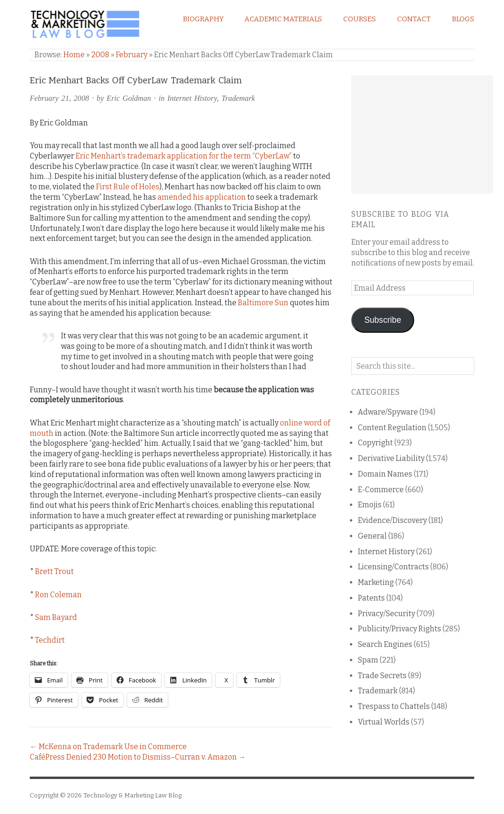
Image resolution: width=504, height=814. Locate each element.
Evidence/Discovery (392, 520)
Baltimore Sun (263, 303)
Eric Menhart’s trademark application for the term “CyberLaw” (184, 156)
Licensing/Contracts (393, 567)
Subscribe (382, 320)
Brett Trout (54, 571)
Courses (360, 19)
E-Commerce (381, 490)
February (132, 55)
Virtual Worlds (384, 722)
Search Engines (385, 644)
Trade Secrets (382, 676)
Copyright (375, 443)
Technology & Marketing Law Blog (132, 795)
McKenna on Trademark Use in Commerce (113, 747)
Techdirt (50, 640)
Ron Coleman (58, 595)
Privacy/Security (387, 614)
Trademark (239, 98)
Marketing (376, 582)
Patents (371, 598)
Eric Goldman (129, 98)
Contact (414, 19)
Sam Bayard (56, 617)
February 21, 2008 (59, 98)
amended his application (202, 197)
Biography (203, 19)
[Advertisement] (422, 134)
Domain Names (385, 474)
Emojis (370, 505)
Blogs (463, 19)
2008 (100, 55)
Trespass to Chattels (394, 706)
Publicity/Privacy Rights (400, 629)
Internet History (192, 98)
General (372, 536)
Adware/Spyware (388, 412)
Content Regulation (392, 428)
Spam (368, 660)
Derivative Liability (391, 458)
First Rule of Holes (128, 187)
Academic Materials (283, 19)
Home (74, 55)
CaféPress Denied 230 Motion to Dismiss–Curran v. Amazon (133, 757)
